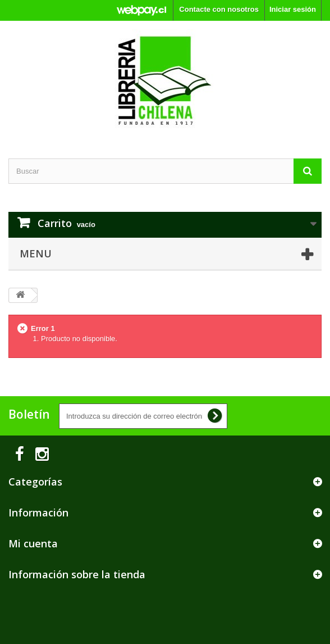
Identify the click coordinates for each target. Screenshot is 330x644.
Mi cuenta (33, 543)
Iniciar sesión (293, 9)
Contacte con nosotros (219, 9)
